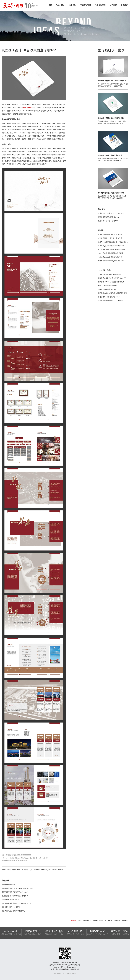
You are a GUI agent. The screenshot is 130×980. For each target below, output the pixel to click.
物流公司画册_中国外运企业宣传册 (110, 238)
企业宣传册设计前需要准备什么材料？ (15, 896)
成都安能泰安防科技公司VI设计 (109, 297)
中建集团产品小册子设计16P (108, 221)
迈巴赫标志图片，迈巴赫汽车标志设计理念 (113, 293)
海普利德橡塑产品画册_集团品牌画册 (111, 261)
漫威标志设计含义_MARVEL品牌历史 (111, 213)
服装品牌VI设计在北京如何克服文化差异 (112, 278)
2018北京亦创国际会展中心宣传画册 (110, 253)
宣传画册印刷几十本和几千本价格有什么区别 (17, 888)
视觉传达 (72, 5)
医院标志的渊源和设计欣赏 (107, 289)
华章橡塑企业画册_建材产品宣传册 (110, 257)
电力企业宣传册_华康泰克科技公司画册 (112, 249)
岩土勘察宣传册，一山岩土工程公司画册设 (114, 81)
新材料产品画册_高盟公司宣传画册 (111, 193)
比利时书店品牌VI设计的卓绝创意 (110, 274)
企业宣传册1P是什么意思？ (11, 900)
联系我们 (124, 5)
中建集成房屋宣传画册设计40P (109, 217)
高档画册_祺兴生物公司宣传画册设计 (112, 118)
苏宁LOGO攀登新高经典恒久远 (109, 286)
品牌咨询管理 (85, 5)
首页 (50, 5)
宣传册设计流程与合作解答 (11, 907)
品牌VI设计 (60, 5)
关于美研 (113, 5)
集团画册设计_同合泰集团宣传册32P (117, 921)
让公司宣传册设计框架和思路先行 (13, 911)
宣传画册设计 (87, 921)
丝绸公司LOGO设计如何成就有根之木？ (112, 282)
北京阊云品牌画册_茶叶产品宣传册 (110, 234)
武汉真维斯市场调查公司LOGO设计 (110, 301)
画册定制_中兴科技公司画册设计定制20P (56, 870)
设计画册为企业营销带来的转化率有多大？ (16, 903)
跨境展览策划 (100, 5)
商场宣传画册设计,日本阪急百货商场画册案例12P (27, 870)
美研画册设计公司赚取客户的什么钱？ (15, 892)
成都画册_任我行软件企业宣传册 (110, 155)
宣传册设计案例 (98, 921)
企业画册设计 (28, 108)
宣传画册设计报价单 (9, 885)
